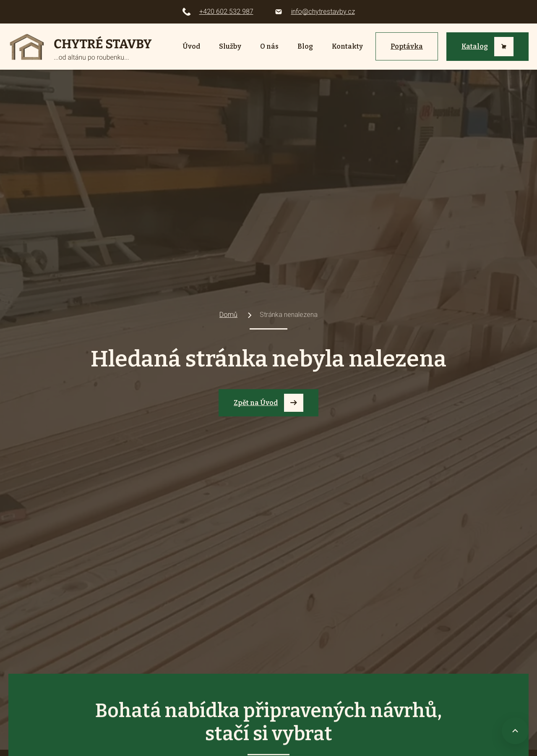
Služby (230, 46)
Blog (305, 46)
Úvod (191, 46)
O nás (269, 46)
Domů (228, 315)
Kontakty (347, 46)
